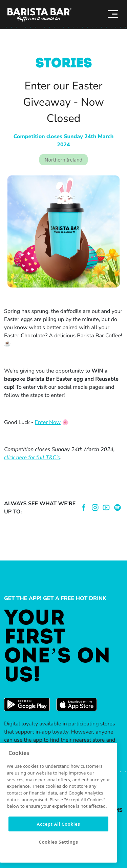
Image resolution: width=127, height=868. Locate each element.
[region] (58, 803)
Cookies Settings (58, 842)
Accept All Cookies (58, 824)
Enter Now (48, 422)
